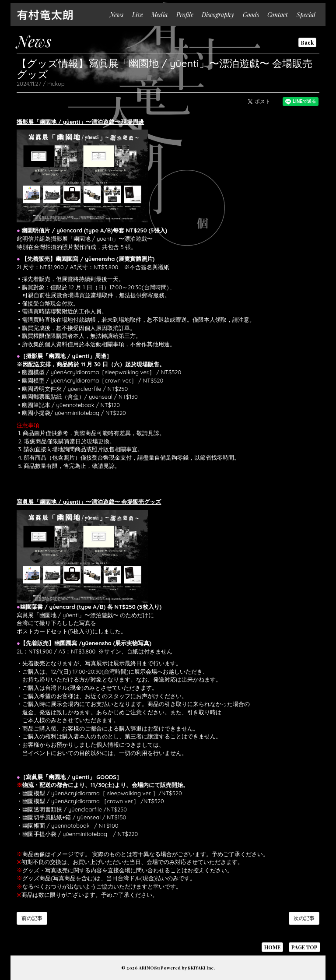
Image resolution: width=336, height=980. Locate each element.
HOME (272, 947)
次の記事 (304, 918)
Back (307, 42)
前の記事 (32, 918)
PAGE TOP (304, 947)
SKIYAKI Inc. (201, 968)
